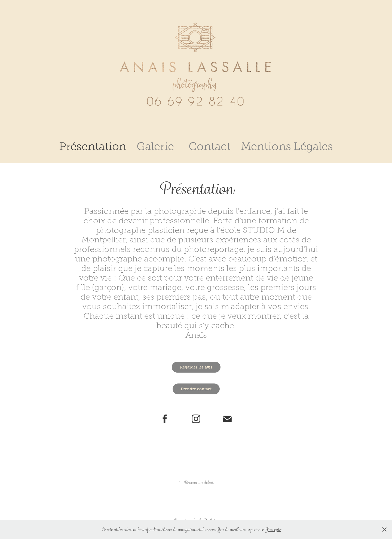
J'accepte (273, 529)
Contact (210, 146)
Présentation (93, 146)
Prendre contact (196, 389)
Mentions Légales (287, 146)
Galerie (155, 146)
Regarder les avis (196, 367)
